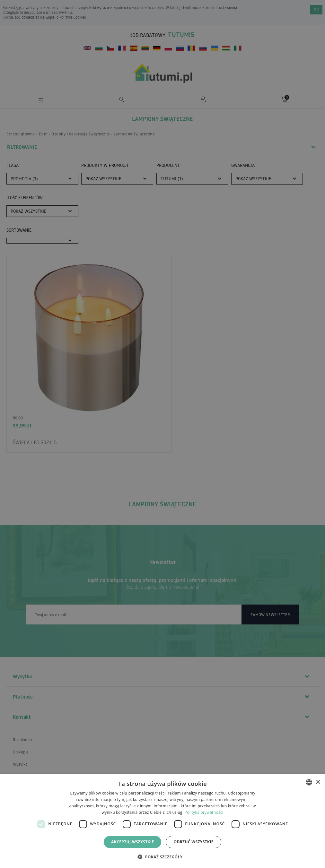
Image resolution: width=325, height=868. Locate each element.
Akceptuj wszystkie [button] (132, 842)
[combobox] (309, 782)
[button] (162, 857)
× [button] (318, 782)
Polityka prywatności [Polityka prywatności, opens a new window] (204, 812)
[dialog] (162, 821)
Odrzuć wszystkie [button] (193, 842)
